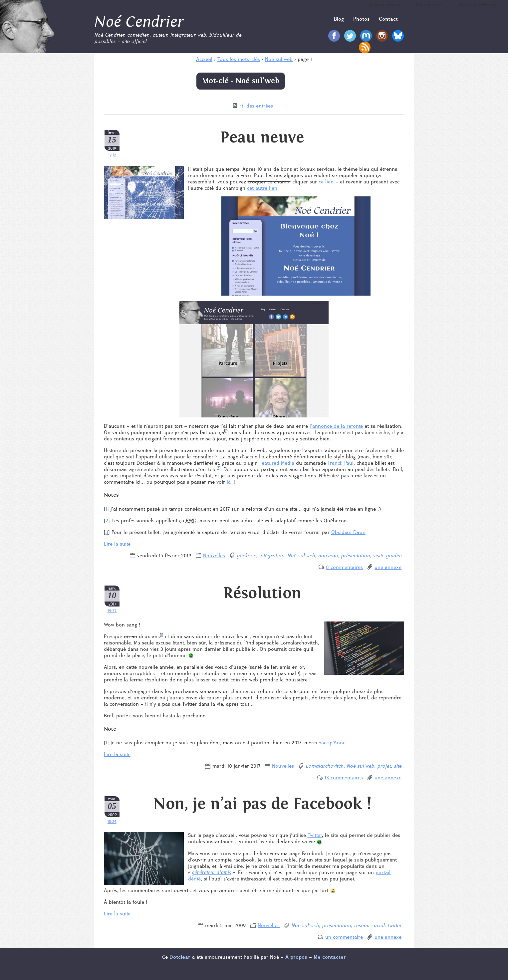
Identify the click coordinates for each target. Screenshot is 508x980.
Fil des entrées (256, 106)
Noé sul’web (279, 59)
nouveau (328, 555)
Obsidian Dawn (348, 532)
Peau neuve (262, 137)
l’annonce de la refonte (336, 426)
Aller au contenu (385, 5)
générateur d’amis (212, 872)
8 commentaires (344, 567)
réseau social (369, 925)
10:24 (112, 821)
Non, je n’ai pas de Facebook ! (262, 804)
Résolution (262, 593)
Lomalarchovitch (325, 766)
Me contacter (330, 957)
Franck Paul (341, 463)
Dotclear (180, 957)
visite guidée (387, 555)
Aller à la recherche (478, 5)
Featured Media (277, 463)
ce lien (326, 182)
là (229, 482)
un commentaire (344, 937)
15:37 (112, 611)
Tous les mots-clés (239, 59)
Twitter (315, 835)
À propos (296, 957)
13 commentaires (344, 777)
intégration (272, 555)
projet (384, 766)
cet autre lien (262, 188)
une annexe (388, 567)
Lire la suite (117, 544)
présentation (355, 555)
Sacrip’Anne (332, 742)
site (398, 766)
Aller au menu (430, 5)
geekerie (246, 555)
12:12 (112, 155)
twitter (394, 925)
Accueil (204, 59)
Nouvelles (214, 555)
